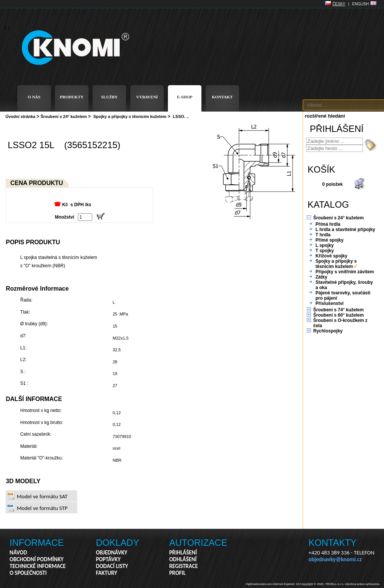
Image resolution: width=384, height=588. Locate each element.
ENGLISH (361, 4)
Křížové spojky (331, 256)
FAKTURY (107, 573)
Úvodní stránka (21, 116)
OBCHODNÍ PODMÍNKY (37, 559)
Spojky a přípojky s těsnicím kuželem (130, 116)
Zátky (321, 277)
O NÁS (34, 97)
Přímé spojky (330, 240)
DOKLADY (118, 543)
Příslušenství (330, 303)
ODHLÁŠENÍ (183, 559)
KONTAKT (222, 97)
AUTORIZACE (198, 543)
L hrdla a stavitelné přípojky (345, 230)
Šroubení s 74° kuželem (338, 310)
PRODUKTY (72, 97)
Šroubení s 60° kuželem (338, 315)
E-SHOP (185, 97)
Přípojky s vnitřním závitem (345, 272)
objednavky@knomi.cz (335, 559)
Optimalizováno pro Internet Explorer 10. (273, 584)
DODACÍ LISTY (112, 566)
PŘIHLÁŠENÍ (183, 553)
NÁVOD (18, 553)
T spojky (325, 251)
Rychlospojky (328, 331)
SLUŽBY (109, 97)
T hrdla (323, 235)
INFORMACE (37, 543)
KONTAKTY (333, 543)
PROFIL (177, 573)
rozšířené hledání (325, 116)
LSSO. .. (181, 116)
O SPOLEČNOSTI (28, 573)
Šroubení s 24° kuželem (64, 116)
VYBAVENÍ (147, 97)
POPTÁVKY (108, 559)
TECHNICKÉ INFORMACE (38, 566)
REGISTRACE (183, 566)
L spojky (325, 245)
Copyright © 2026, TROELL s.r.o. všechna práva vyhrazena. (340, 584)
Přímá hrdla (328, 224)
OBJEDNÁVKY (112, 553)
